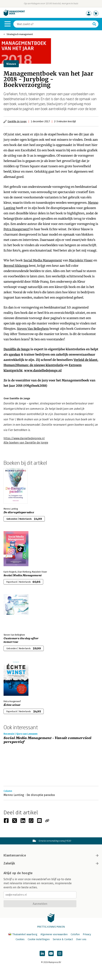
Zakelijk (51, 863)
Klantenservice (51, 855)
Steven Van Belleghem (33, 329)
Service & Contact (63, 939)
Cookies (20, 939)
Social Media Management (43, 260)
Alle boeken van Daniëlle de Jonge (26, 443)
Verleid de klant (85, 360)
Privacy (87, 934)
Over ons (81, 939)
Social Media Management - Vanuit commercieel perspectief (48, 740)
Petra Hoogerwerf (17, 229)
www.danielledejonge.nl (43, 370)
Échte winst (12, 705)
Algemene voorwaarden (54, 934)
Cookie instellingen (39, 939)
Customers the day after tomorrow (21, 640)
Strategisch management (20, 34)
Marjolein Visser (81, 260)
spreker (14, 355)
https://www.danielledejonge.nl (24, 438)
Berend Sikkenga (16, 266)
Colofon (75, 934)
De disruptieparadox (19, 512)
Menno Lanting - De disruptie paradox (29, 795)
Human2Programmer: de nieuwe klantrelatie (34, 365)
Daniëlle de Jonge (17, 121)
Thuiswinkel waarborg (23, 934)
